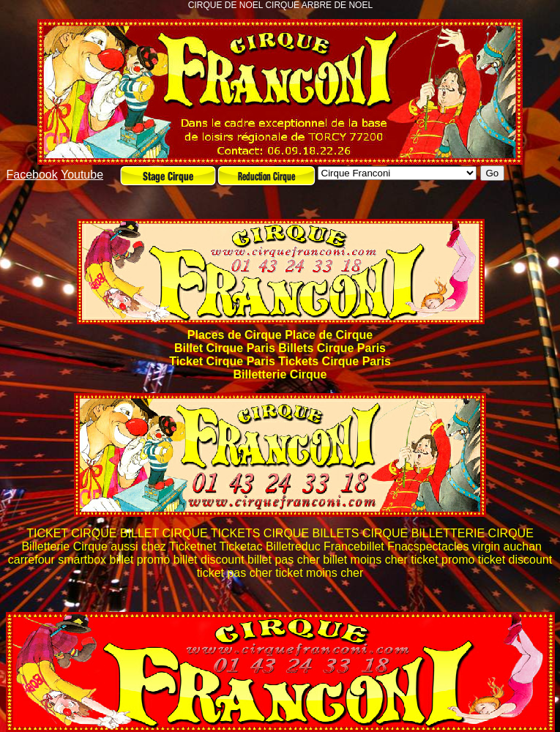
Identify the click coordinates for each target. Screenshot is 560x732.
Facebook (32, 175)
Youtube (82, 175)
